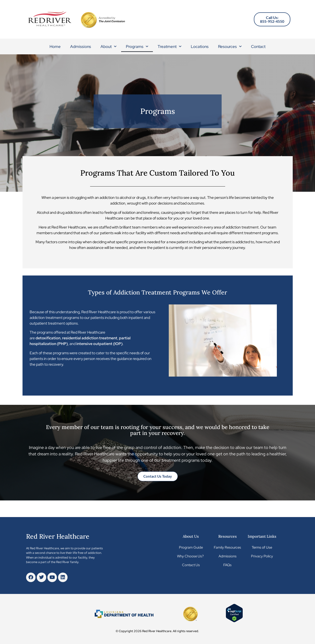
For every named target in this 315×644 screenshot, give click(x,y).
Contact (258, 47)
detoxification (48, 338)
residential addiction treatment (90, 338)
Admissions (81, 47)
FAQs (227, 565)
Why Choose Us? (191, 556)
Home (55, 47)
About (108, 47)
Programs (137, 47)
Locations (200, 47)
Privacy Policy (262, 556)
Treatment (169, 47)
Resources (230, 47)
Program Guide (191, 547)
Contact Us (191, 565)
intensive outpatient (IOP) (99, 344)
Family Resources (227, 547)
